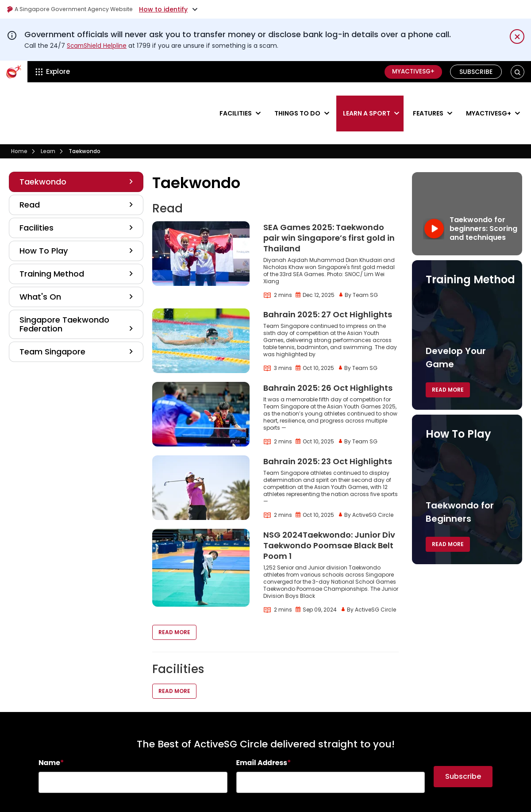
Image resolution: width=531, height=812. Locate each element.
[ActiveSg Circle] (14, 72)
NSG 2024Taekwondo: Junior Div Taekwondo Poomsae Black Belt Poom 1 (329, 519)
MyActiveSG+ (411, 72)
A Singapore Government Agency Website (76, 9)
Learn (48, 125)
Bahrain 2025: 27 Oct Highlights (328, 288)
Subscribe (476, 72)
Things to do (297, 100)
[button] (518, 72)
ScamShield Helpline (98, 46)
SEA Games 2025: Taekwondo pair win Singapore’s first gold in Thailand (329, 212)
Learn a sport (367, 100)
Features (428, 100)
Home (19, 125)
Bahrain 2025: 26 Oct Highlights (328, 362)
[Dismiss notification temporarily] (517, 37)
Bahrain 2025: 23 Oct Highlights (328, 435)
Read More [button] (174, 606)
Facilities (236, 100)
